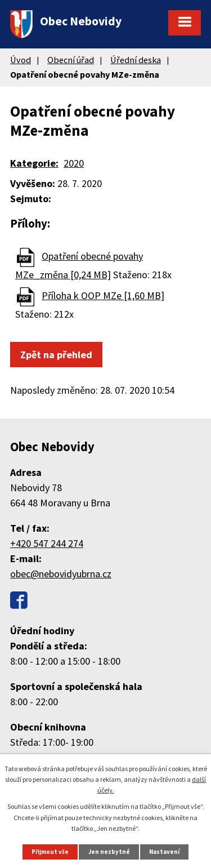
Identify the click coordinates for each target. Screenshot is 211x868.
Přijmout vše (50, 852)
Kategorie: (34, 163)
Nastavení (164, 852)
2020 (74, 163)
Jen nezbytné (109, 852)
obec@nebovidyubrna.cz (61, 574)
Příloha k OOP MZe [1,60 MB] (103, 295)
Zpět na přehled (56, 355)
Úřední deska (136, 60)
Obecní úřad (71, 60)
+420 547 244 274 (47, 543)
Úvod (21, 60)
